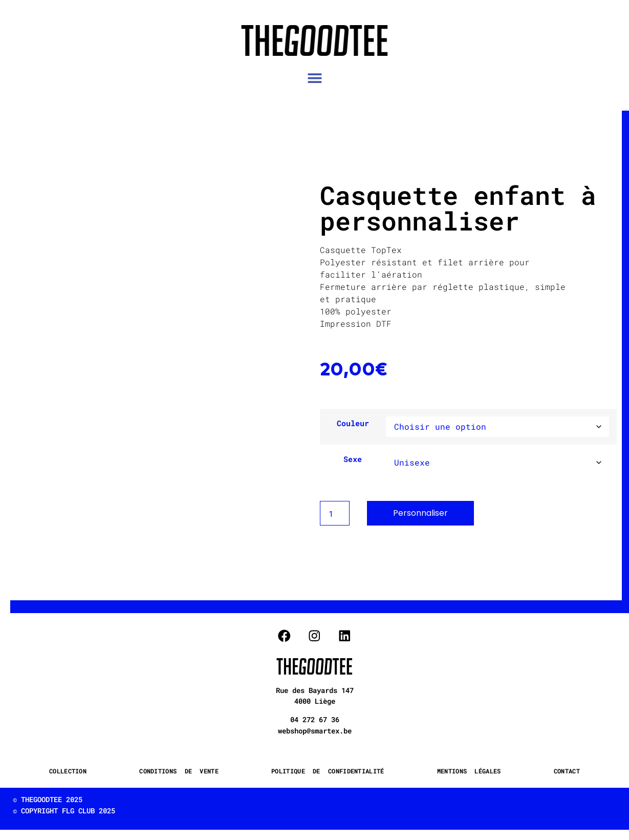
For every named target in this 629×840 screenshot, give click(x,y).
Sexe (353, 459)
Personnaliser (420, 513)
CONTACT (567, 771)
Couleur (353, 423)
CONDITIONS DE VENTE (179, 771)
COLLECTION (68, 771)
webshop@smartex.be (315, 731)
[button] (314, 78)
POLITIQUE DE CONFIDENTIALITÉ (328, 771)
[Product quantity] (335, 513)
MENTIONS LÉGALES (469, 771)
